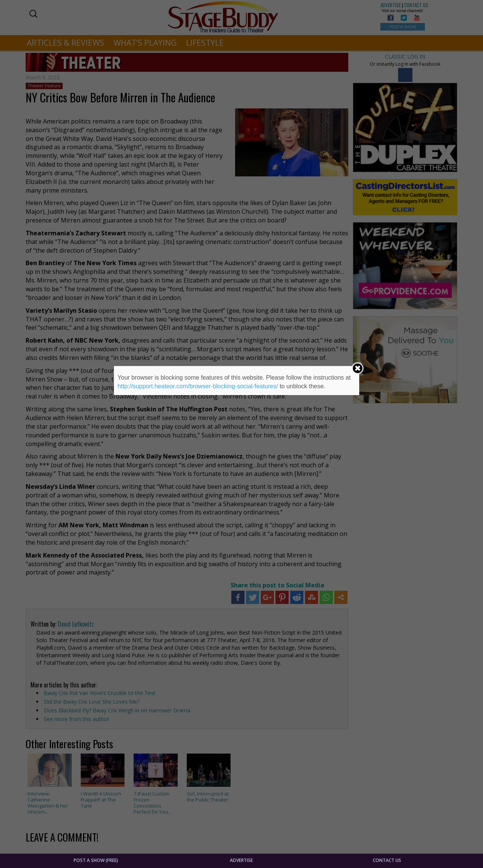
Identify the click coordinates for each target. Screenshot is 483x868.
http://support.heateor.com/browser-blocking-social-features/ (198, 386)
